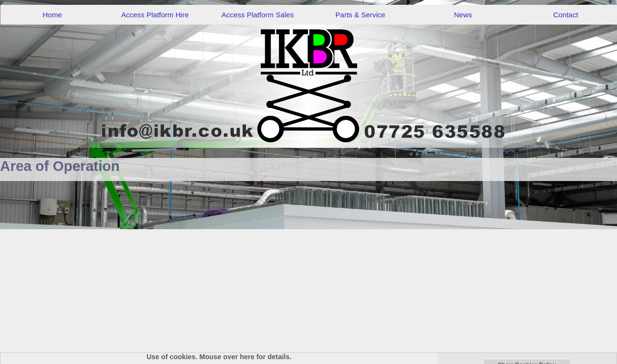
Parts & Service (360, 15)
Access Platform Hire (155, 15)
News (463, 15)
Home (52, 15)
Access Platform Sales (257, 15)
